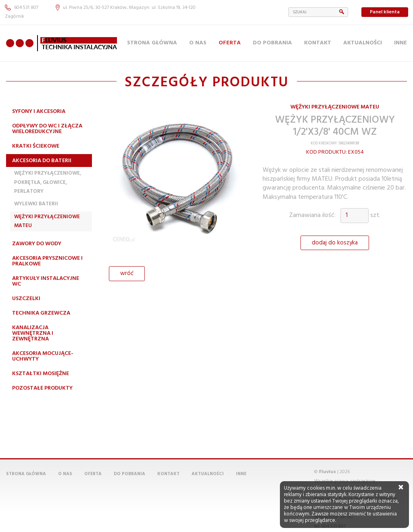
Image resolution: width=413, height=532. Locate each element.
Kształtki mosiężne (41, 374)
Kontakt (318, 43)
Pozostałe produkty (42, 388)
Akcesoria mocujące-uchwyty (43, 356)
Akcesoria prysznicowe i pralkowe (47, 261)
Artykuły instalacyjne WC (46, 281)
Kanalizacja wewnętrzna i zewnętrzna (33, 333)
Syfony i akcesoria (39, 112)
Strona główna (152, 43)
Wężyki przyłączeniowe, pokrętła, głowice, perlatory (48, 182)
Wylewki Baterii (36, 204)
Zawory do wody (37, 244)
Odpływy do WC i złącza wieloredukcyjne (47, 129)
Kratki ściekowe (36, 146)
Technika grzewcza (41, 313)
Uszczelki (26, 299)
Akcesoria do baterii (42, 161)
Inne (400, 43)
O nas (198, 43)
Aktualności (363, 43)
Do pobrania (272, 43)
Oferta (230, 43)
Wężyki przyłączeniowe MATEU (47, 221)
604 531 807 (22, 8)
